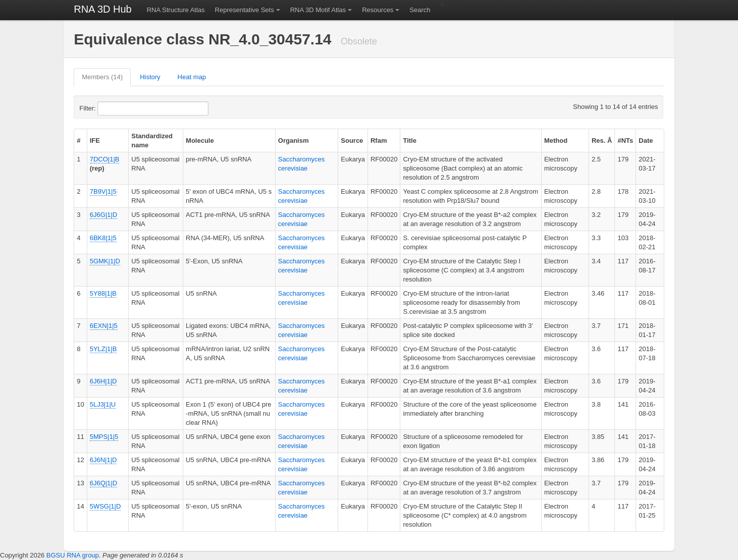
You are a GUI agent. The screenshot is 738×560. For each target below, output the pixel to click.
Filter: (112, 108)
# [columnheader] (78, 141)
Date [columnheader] (646, 141)
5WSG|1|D (106, 506)
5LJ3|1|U (103, 404)
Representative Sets (245, 10)
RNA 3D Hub (103, 9)
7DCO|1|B (105, 159)
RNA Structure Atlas (176, 10)
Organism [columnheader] (294, 141)
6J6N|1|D (103, 460)
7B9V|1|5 (103, 191)
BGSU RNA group (73, 555)
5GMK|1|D (105, 261)
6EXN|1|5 (104, 326)
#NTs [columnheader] (625, 141)
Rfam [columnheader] (379, 141)
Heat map (192, 77)
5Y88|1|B (103, 293)
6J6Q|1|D (103, 483)
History (150, 77)
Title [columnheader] (410, 141)
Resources (378, 10)
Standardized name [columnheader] (152, 141)
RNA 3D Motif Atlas (318, 10)
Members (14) (102, 77)
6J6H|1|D (103, 381)
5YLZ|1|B (103, 349)
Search (420, 10)
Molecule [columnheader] (200, 141)
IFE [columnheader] (95, 141)
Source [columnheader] (352, 141)
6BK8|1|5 (103, 238)
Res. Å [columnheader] (602, 141)
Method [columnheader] (556, 141)
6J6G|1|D (103, 215)
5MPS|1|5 (104, 437)
